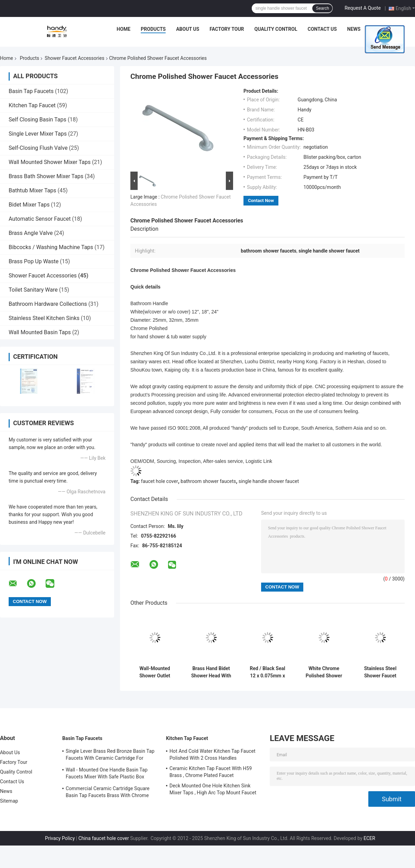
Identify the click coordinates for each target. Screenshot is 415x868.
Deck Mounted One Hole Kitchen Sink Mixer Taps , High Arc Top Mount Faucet (213, 789)
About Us (188, 29)
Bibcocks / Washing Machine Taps (51, 247)
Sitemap (9, 801)
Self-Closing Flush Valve (38, 148)
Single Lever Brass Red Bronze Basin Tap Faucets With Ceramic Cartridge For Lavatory (110, 756)
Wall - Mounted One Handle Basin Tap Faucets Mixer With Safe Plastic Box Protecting (107, 774)
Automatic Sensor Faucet (40, 219)
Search (322, 8)
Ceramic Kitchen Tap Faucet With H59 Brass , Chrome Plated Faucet (211, 772)
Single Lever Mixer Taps (38, 134)
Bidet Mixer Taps (29, 205)
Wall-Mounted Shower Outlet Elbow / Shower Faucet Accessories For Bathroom (155, 672)
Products (153, 29)
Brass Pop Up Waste (34, 261)
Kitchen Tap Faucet (32, 105)
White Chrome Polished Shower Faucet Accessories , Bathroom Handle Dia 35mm (324, 672)
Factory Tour (227, 29)
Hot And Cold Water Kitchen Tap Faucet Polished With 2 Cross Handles (213, 755)
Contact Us (322, 29)
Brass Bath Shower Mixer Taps (46, 176)
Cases (378, 29)
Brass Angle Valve (31, 233)
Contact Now (261, 200)
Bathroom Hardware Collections (48, 304)
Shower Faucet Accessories (74, 58)
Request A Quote (362, 8)
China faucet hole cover (104, 838)
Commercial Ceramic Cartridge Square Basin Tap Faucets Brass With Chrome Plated (108, 793)
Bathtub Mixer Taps (33, 190)
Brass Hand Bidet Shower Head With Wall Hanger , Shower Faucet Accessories (211, 672)
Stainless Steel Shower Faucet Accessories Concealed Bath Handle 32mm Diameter (380, 672)
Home (123, 29)
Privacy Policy (60, 838)
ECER (369, 838)
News (354, 29)
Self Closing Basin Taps (38, 120)
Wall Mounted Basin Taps (40, 332)
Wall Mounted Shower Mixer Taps (50, 162)
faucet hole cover (160, 481)
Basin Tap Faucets (31, 91)
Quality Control (276, 29)
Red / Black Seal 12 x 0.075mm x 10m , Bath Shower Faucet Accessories (267, 672)
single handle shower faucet (269, 481)
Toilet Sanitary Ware (33, 290)
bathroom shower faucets (208, 481)
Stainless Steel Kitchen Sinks (44, 318)
